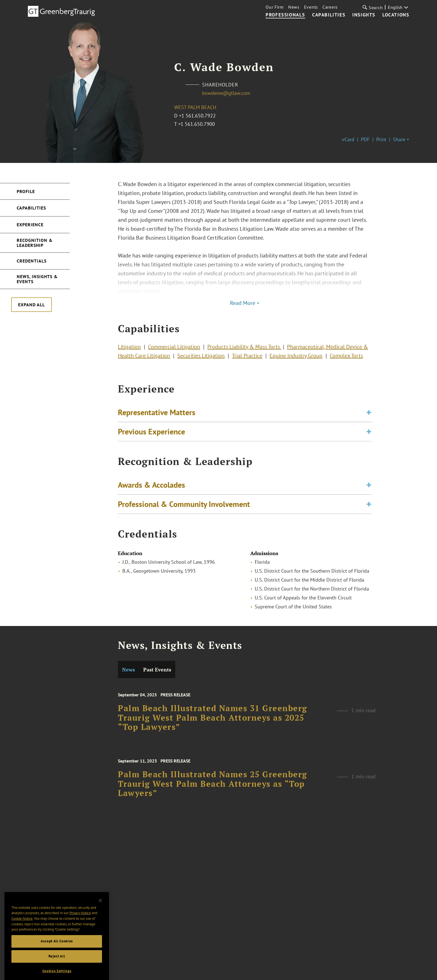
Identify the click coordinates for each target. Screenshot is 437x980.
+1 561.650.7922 (197, 116)
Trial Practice (247, 358)
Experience (30, 225)
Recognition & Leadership (35, 243)
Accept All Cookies (57, 952)
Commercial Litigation (174, 349)
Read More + (245, 303)
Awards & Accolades (151, 488)
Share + (401, 139)
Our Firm (275, 7)
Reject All (57, 967)
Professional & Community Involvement (184, 507)
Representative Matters (157, 416)
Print (381, 139)
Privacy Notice (80, 924)
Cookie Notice (22, 929)
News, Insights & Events (37, 279)
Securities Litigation (201, 358)
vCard (348, 139)
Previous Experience (151, 435)
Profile (26, 191)
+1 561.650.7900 (196, 124)
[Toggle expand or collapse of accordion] (369, 416)
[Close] (100, 911)
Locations (396, 15)
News (294, 7)
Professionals (285, 15)
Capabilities (329, 15)
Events (311, 7)
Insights (364, 15)
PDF (365, 139)
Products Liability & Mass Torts (244, 349)
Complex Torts (346, 358)
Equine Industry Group (296, 358)
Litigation (129, 349)
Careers (330, 7)
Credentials (32, 261)
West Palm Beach (195, 107)
